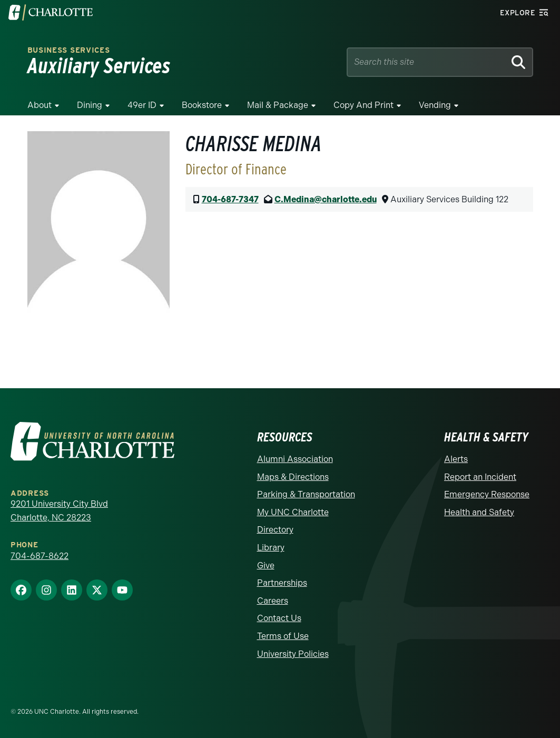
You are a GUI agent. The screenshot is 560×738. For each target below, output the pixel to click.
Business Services (69, 50)
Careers (273, 601)
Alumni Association (295, 459)
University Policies (293, 654)
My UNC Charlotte (293, 512)
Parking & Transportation (306, 494)
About (40, 105)
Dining (90, 105)
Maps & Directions (293, 477)
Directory (275, 530)
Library (271, 548)
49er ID (142, 105)
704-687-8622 (40, 556)
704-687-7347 (230, 199)
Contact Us (279, 618)
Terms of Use (283, 636)
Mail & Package (278, 105)
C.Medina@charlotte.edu (326, 199)
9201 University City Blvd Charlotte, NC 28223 (59, 511)
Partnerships (282, 583)
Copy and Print (363, 105)
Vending (435, 105)
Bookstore (202, 105)
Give (266, 565)
